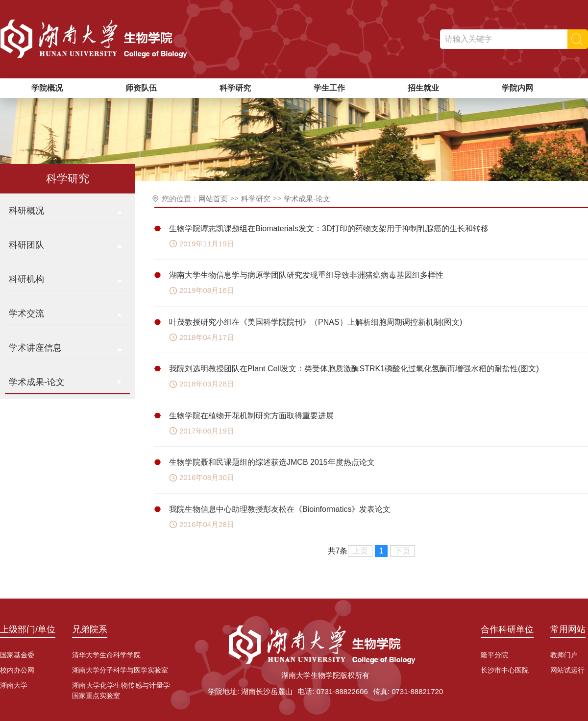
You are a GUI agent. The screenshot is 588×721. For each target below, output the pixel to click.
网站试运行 (567, 670)
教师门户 (564, 655)
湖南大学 (14, 685)
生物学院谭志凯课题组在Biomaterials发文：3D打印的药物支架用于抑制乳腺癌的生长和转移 (329, 228)
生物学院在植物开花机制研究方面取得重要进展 (251, 416)
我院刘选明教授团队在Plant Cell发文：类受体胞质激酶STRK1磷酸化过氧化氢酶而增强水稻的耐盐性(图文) (354, 369)
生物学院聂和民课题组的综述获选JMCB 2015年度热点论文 (272, 462)
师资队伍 (141, 88)
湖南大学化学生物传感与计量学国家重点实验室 (121, 690)
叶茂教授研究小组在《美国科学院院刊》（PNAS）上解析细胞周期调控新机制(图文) (316, 322)
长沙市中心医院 (505, 670)
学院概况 (47, 88)
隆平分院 (494, 655)
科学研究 (235, 88)
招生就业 (423, 88)
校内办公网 (17, 670)
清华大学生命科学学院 (106, 655)
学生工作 (329, 88)
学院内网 (517, 88)
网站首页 (213, 199)
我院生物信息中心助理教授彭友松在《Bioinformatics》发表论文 (280, 509)
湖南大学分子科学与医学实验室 (120, 670)
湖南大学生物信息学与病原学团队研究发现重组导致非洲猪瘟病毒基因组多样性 (306, 275)
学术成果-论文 (307, 199)
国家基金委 (17, 655)
